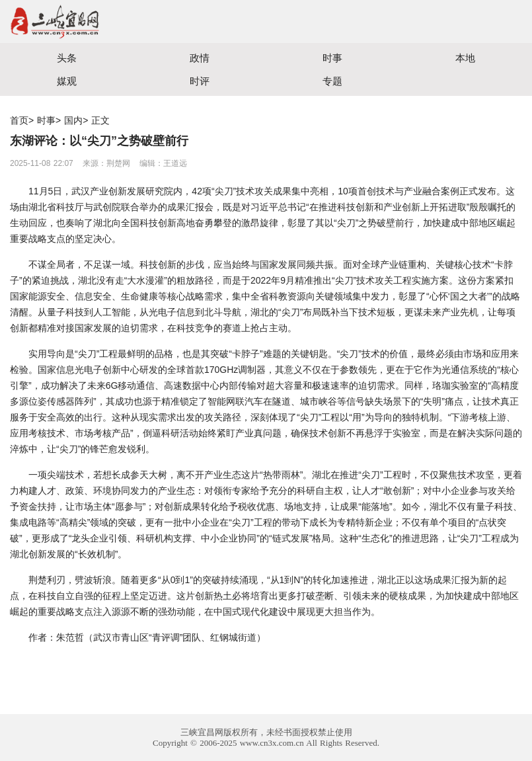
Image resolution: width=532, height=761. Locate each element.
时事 (332, 58)
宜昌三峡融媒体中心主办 (133, 21)
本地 (465, 58)
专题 (332, 81)
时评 (200, 81)
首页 (19, 120)
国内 (73, 120)
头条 (67, 58)
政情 (200, 58)
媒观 (67, 81)
